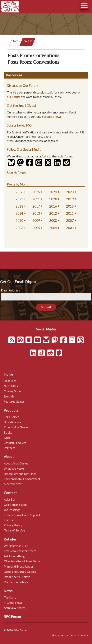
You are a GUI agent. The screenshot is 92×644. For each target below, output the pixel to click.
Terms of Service (14, 530)
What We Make (14, 469)
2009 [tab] (36, 221)
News (16, 41)
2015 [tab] (70, 206)
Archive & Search (15, 608)
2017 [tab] (36, 206)
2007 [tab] (70, 221)
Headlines (10, 381)
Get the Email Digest (22, 106)
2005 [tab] (36, 228)
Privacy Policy (13, 525)
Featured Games (14, 401)
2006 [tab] (19, 228)
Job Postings (12, 510)
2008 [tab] (53, 221)
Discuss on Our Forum (23, 86)
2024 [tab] (53, 192)
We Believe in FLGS (16, 546)
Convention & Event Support (22, 515)
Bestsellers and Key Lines (20, 474)
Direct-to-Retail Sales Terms (22, 561)
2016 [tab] (53, 206)
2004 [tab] (53, 228)
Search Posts (16, 173)
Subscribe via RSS (19, 125)
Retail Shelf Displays (17, 577)
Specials (9, 396)
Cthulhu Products (15, 443)
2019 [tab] (70, 199)
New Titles (11, 386)
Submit (46, 307)
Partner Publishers (16, 582)
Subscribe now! (51, 117)
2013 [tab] (36, 213)
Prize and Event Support (19, 566)
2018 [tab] (19, 206)
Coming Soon (12, 391)
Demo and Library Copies (20, 572)
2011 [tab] (70, 213)
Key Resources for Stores (20, 551)
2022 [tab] (19, 199)
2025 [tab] (36, 192)
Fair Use (9, 520)
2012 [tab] (53, 213)
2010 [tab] (19, 221)
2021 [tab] (36, 199)
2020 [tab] (53, 199)
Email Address (10, 290)
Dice (7, 438)
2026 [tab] (19, 192)
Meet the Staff (13, 484)
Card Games (11, 417)
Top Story (10, 597)
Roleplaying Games (16, 427)
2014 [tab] (19, 213)
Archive (28, 41)
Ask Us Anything (14, 556)
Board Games (12, 422)
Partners (9, 448)
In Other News (13, 603)
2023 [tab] (70, 192)
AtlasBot (10, 499)
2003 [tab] (70, 228)
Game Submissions (16, 505)
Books (8, 432)
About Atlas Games (16, 463)
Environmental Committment (22, 479)
